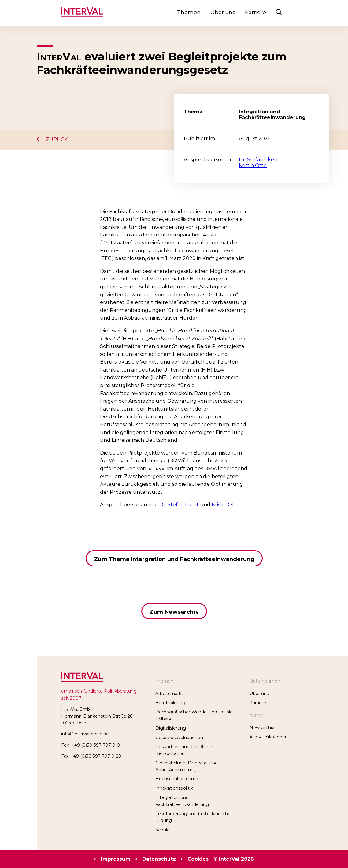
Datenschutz (159, 859)
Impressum (116, 859)
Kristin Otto (253, 165)
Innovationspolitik (174, 788)
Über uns (223, 12)
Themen (189, 12)
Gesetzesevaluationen (179, 738)
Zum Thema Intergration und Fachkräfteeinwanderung (174, 559)
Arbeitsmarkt (169, 694)
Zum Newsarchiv (174, 612)
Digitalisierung (171, 728)
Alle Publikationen (269, 737)
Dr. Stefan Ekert (259, 160)
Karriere (255, 12)
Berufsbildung (170, 703)
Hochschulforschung (178, 779)
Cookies (198, 859)
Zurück (52, 139)
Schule (163, 830)
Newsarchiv (262, 728)
